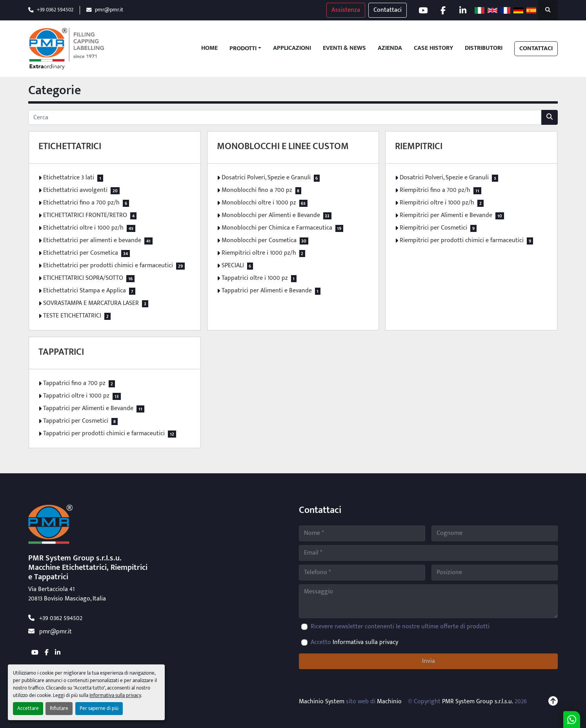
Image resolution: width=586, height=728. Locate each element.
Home (209, 48)
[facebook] (443, 10)
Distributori (484, 48)
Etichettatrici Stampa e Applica (85, 291)
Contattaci (388, 10)
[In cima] (553, 702)
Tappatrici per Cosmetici (76, 421)
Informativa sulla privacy (115, 696)
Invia (429, 661)
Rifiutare (59, 709)
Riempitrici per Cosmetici (433, 228)
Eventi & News (344, 48)
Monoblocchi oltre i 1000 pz (259, 203)
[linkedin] (463, 10)
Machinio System (322, 702)
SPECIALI (233, 266)
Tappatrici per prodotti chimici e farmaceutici (104, 434)
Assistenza (346, 10)
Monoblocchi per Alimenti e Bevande (271, 215)
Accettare (28, 709)
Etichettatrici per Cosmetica (81, 253)
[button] (245, 49)
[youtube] (423, 10)
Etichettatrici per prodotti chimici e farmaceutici (108, 266)
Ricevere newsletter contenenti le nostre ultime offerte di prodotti (400, 627)
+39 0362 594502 (55, 10)
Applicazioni (292, 48)
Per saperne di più (99, 709)
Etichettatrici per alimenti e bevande (92, 241)
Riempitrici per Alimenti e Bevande (446, 215)
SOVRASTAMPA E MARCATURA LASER (91, 303)
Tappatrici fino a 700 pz (74, 383)
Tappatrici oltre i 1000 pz (255, 278)
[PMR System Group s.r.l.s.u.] (50, 524)
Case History (433, 48)
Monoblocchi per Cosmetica (259, 241)
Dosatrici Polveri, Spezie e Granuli (266, 178)
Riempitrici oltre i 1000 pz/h (259, 253)
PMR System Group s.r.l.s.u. (478, 702)
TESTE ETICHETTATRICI (72, 316)
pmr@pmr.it (109, 10)
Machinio (389, 702)
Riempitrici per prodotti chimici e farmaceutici (462, 241)
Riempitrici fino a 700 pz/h (435, 190)
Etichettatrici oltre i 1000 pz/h (83, 228)
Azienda (390, 48)
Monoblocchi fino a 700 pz (257, 190)
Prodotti (243, 49)
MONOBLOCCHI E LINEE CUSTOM (283, 146)
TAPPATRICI (61, 352)
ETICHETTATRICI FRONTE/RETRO (85, 215)
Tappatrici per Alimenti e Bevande (267, 291)
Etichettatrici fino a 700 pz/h (81, 203)
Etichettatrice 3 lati (69, 178)
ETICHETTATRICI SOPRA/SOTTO (83, 278)
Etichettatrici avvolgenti (75, 190)
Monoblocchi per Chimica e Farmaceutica (277, 228)
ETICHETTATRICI (70, 146)
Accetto (354, 642)
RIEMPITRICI (419, 146)
